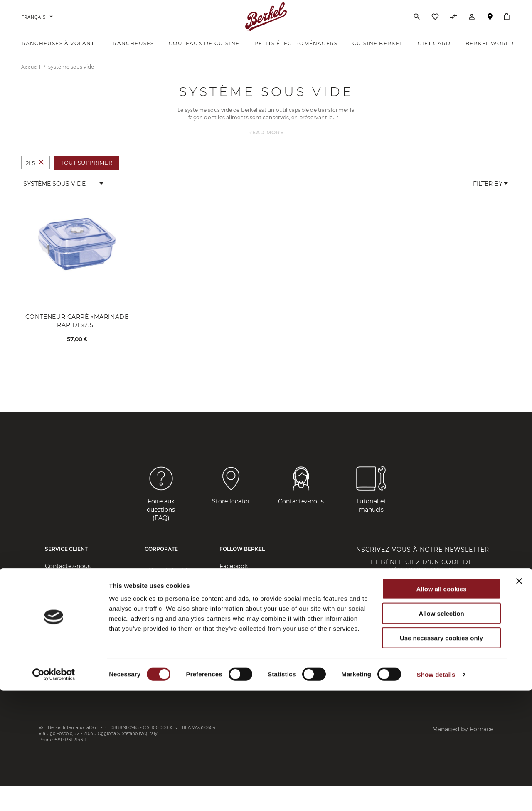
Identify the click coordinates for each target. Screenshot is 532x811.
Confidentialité (66, 636)
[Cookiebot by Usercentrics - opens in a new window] (54, 795)
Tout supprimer (86, 174)
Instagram (234, 590)
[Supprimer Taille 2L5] (41, 174)
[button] (64, 195)
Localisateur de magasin (490, 26)
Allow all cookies (442, 709)
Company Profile (173, 606)
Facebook (234, 577)
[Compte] (472, 25)
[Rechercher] (417, 22)
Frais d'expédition (70, 623)
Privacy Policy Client (75, 648)
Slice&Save (164, 640)
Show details (436, 795)
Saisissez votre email (375, 615)
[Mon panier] (507, 22)
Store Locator (65, 590)
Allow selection (441, 733)
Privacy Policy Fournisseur (84, 661)
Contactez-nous (68, 577)
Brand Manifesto (173, 594)
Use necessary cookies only (441, 758)
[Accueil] (266, 22)
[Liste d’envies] (435, 25)
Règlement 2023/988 (75, 685)
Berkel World (168, 582)
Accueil (32, 78)
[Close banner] (519, 701)
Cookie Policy (65, 673)
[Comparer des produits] (453, 25)
